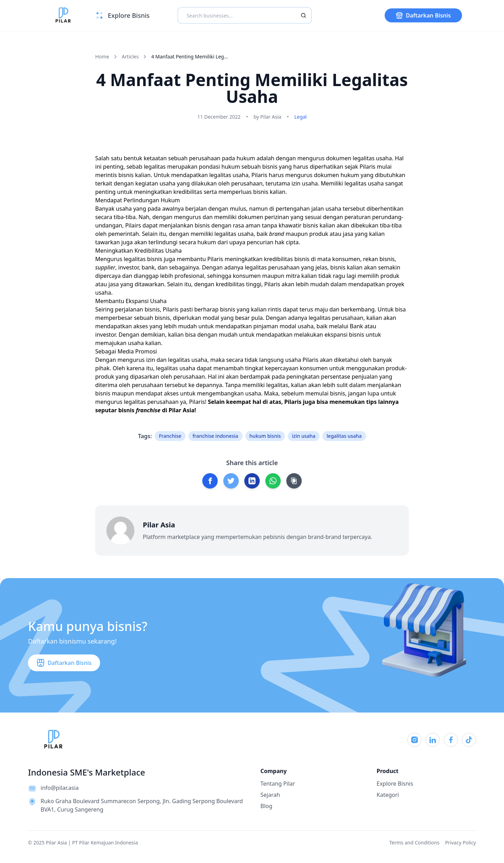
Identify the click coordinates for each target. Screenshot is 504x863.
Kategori (388, 795)
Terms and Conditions (414, 843)
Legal (300, 117)
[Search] (303, 15)
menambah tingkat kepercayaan (256, 368)
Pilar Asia (182, 410)
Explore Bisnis (395, 784)
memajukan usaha (120, 343)
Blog (266, 806)
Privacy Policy (461, 843)
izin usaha (305, 183)
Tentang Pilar (278, 784)
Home (102, 57)
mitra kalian (302, 276)
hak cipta (287, 242)
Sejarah (270, 795)
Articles (130, 57)
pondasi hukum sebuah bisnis (238, 167)
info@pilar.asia (60, 788)
